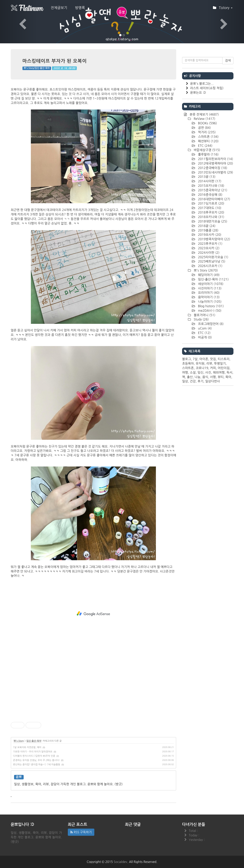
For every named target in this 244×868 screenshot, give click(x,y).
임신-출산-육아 (34, 741)
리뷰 (209, 363)
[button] (18, 22)
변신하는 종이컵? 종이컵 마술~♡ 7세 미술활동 (37, 765)
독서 (229, 372)
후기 (200, 381)
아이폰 (204, 359)
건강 (193, 381)
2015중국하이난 (212, 190)
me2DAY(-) (209, 311)
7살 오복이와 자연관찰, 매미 (27, 747)
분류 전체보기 (204, 114)
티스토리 (223, 359)
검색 (228, 61)
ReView (204, 119)
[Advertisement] (94, 614)
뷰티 (221, 377)
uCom (204, 328)
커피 (213, 368)
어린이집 (224, 368)
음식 (205, 377)
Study (201, 319)
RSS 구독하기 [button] (81, 832)
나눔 (198, 377)
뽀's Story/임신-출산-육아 (37, 68)
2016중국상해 (210, 195)
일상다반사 (212, 381)
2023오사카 (208, 248)
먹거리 (206, 132)
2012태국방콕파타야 (215, 163)
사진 (208, 372)
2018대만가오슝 (212, 221)
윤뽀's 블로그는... (202, 84)
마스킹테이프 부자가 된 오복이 (55, 61)
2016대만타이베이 (214, 199)
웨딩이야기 (208, 275)
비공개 (204, 337)
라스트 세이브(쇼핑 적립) (207, 88)
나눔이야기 (209, 302)
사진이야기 (209, 288)
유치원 (200, 363)
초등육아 (188, 363)
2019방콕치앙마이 (214, 239)
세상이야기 (210, 284)
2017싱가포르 (211, 203)
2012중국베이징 (212, 168)
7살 (195, 359)
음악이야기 (208, 297)
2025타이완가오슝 (213, 257)
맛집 (213, 359)
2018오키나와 (211, 217)
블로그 (186, 359)
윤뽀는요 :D (198, 93)
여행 (185, 372)
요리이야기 (208, 293)
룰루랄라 (208, 154)
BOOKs (207, 123)
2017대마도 (209, 208)
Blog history (210, 306)
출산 (190, 377)
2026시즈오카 (210, 266)
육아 (228, 377)
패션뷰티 (208, 141)
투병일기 (220, 363)
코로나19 (202, 368)
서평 (213, 377)
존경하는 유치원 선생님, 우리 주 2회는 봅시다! (36, 760)
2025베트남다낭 (211, 261)
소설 (193, 372)
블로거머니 (204, 315)
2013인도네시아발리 (215, 172)
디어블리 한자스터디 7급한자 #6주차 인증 (34, 756)
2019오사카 (209, 235)
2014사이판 (209, 181)
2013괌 (206, 177)
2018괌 (206, 226)
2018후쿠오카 (211, 212)
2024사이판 (208, 253)
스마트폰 (208, 137)
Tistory (223, 9)
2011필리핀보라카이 (215, 159)
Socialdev (120, 862)
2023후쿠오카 (210, 244)
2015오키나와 (211, 186)
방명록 (80, 8)
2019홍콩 (208, 230)
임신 (200, 372)
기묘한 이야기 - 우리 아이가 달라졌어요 (33, 752)
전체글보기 (59, 8)
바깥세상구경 (206, 150)
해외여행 (219, 372)
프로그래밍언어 (210, 324)
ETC (205, 146)
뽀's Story (19, 741)
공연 (204, 128)
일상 (185, 381)
